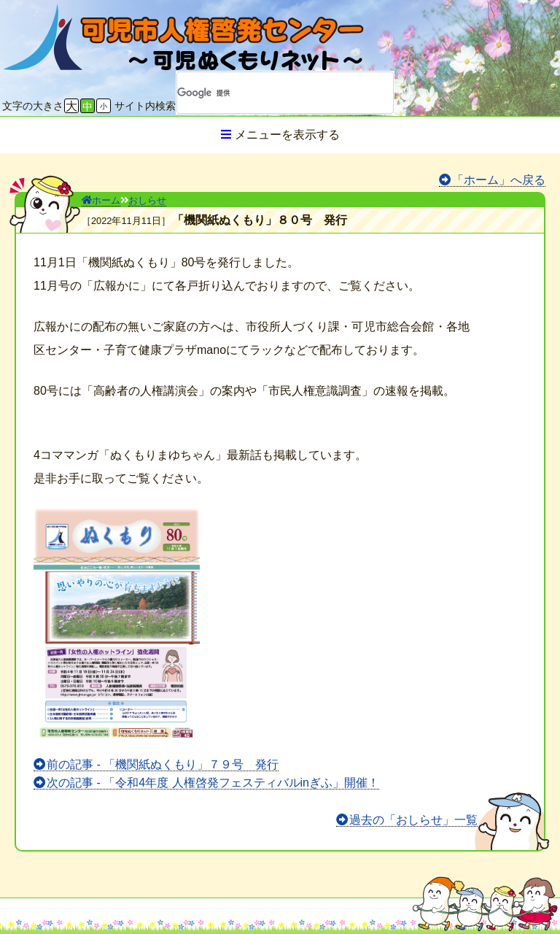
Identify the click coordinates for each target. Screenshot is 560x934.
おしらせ (147, 200)
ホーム (101, 200)
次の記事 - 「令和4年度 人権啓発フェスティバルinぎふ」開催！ (213, 783)
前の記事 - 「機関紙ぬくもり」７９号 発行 (163, 764)
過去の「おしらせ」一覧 (413, 820)
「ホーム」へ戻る (499, 180)
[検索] (266, 93)
